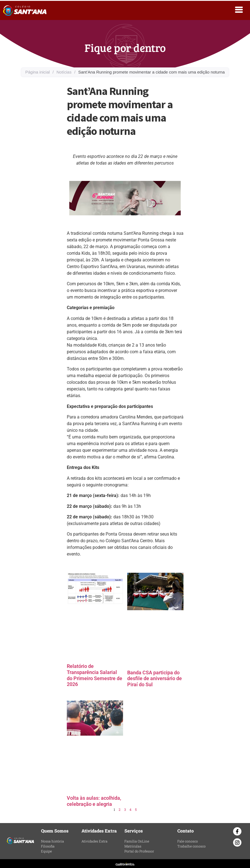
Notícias (64, 72)
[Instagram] (237, 842)
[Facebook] (237, 831)
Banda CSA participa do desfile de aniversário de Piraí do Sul (155, 678)
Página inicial (37, 72)
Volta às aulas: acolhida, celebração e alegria (94, 801)
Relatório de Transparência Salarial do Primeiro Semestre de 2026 (95, 675)
